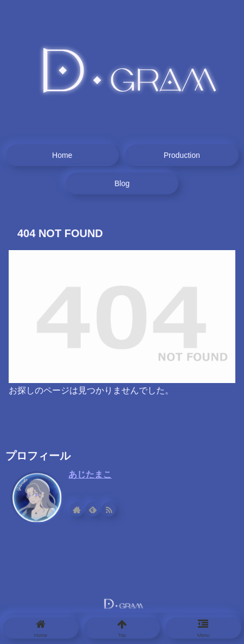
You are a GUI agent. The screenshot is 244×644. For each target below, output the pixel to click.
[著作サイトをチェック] (78, 509)
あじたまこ (90, 474)
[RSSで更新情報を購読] (110, 509)
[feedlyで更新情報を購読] (94, 509)
